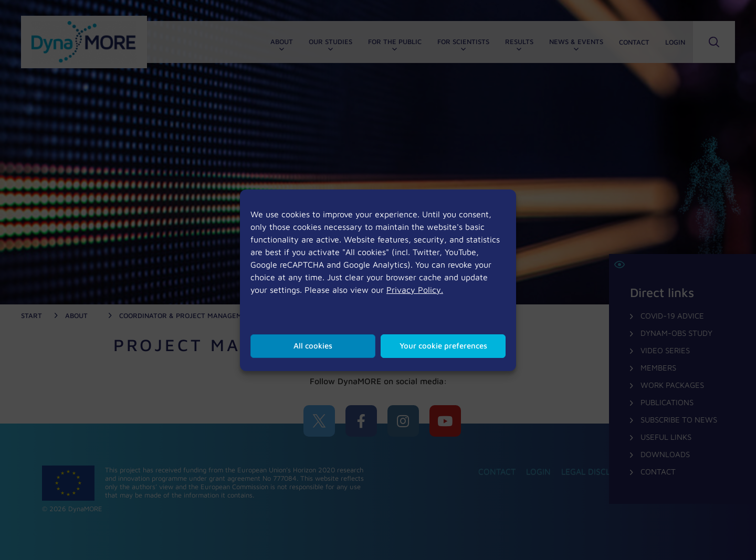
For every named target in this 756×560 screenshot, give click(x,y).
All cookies (313, 346)
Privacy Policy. (415, 290)
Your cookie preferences (443, 346)
